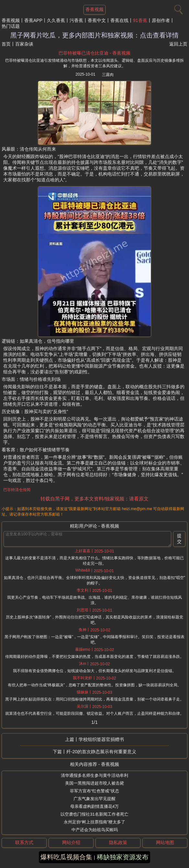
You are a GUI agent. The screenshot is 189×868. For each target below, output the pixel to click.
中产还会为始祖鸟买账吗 (95, 830)
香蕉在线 (119, 20)
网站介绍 (71, 842)
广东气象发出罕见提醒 (94, 799)
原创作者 (161, 20)
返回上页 (178, 44)
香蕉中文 (97, 20)
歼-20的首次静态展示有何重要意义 (101, 752)
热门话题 (11, 26)
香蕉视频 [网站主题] (94, 9)
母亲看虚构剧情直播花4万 (94, 806)
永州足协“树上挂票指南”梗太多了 (95, 822)
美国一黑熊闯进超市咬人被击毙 (94, 783)
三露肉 (108, 75)
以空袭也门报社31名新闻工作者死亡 (94, 814)
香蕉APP (33, 20)
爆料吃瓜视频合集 (66, 857)
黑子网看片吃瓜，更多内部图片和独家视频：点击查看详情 (94, 35)
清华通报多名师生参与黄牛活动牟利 (94, 775)
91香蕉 (140, 20)
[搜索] (178, 8)
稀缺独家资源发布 (123, 857)
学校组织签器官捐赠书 (101, 739)
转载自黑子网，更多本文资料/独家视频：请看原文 (94, 499)
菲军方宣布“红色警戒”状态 (94, 791)
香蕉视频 (11, 20)
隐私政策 (118, 842)
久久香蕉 (56, 20)
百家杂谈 (24, 44)
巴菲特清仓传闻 (17, 490)
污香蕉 (76, 20)
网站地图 (165, 842)
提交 (179, 539)
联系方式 (24, 842)
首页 (6, 44)
